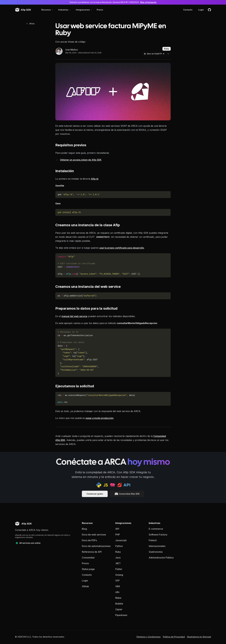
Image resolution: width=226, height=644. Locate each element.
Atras (30, 24)
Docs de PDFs (89, 540)
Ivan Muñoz (72, 50)
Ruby (118, 552)
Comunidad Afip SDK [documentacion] (127, 494)
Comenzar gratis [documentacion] (95, 494)
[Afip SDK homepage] (23, 524)
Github (85, 586)
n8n (117, 592)
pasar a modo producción (100, 418)
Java (118, 558)
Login (201, 10)
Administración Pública (161, 558)
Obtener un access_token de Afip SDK (81, 160)
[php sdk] (113, 485)
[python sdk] (99, 485)
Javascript (121, 540)
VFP (117, 581)
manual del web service (74, 316)
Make (118, 598)
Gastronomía (156, 552)
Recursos (47, 10)
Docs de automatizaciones (96, 546)
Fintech (153, 540)
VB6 (118, 586)
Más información (148, 2)
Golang (119, 575)
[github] (209, 10)
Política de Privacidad (174, 637)
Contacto (188, 10)
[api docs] (127, 485)
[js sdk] (106, 485)
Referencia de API (92, 552)
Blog (84, 529)
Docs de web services (94, 535)
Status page (88, 569)
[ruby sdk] (119, 485)
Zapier (119, 609)
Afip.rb (95, 179)
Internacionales (157, 546)
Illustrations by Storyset (199, 637)
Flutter (119, 569)
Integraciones (84, 10)
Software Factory (158, 535)
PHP (118, 535)
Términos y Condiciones (148, 637)
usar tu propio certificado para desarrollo (122, 248)
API (117, 529)
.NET (118, 563)
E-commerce (156, 529)
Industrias (64, 10)
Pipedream (121, 615)
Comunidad (88, 558)
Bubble (119, 604)
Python (119, 546)
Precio (100, 10)
